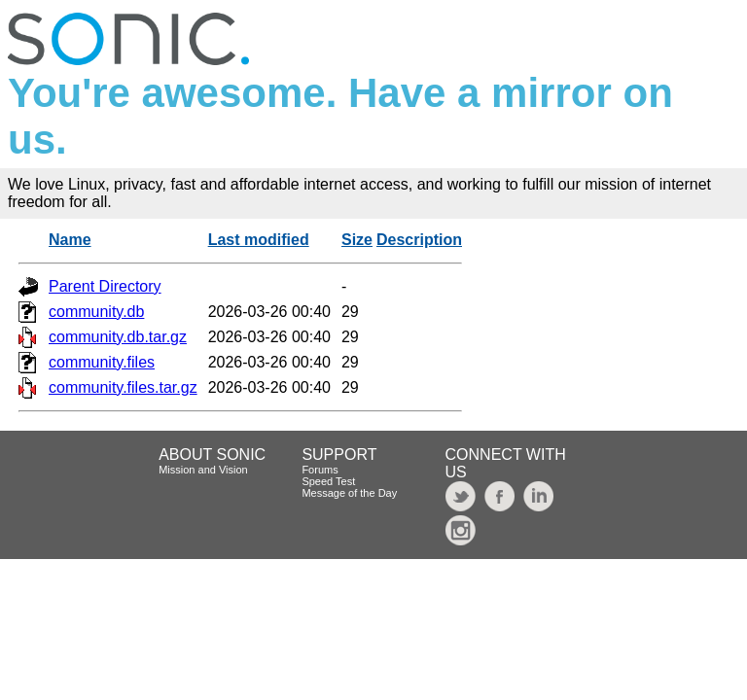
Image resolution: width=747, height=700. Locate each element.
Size (357, 240)
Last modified (259, 240)
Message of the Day (349, 493)
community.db (96, 312)
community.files (102, 362)
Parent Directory (105, 286)
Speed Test (328, 481)
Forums (320, 470)
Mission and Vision (203, 470)
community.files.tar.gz (123, 387)
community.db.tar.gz (118, 337)
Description (419, 240)
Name (70, 240)
